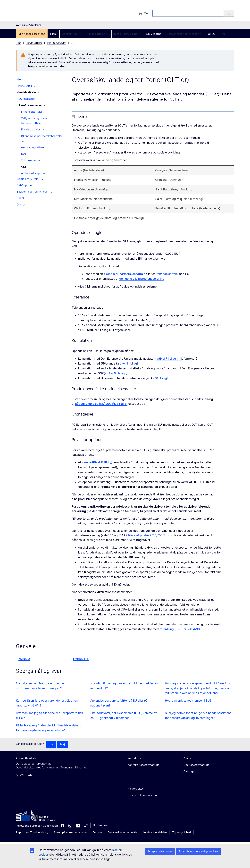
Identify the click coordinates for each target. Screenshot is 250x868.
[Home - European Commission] (40, 817)
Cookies (97, 833)
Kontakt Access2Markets (143, 765)
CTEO (212, 34)
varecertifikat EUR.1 (95, 462)
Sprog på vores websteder (70, 833)
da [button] (143, 13)
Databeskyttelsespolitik (122, 833)
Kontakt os (100, 825)
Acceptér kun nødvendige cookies (198, 851)
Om (225, 34)
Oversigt (189, 772)
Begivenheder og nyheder (185, 34)
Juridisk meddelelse (155, 833)
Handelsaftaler (97, 34)
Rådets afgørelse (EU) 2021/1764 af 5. (101, 404)
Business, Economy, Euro (144, 795)
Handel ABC (71, 34)
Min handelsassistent (32, 34)
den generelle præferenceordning (142, 279)
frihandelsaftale (167, 274)
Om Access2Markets (196, 765)
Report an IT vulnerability (32, 833)
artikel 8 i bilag (127, 363)
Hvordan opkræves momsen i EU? (188, 701)
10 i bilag (161, 378)
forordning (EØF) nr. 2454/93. (180, 629)
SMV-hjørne (154, 34)
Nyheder (24, 659)
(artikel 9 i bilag (114, 373)
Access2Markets (26, 758)
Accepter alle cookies (160, 851)
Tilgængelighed (181, 833)
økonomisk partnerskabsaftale (124, 274)
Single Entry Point (127, 34)
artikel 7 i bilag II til (169, 359)
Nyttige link (81, 659)
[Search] (229, 13)
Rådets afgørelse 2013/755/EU (147, 535)
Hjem (53, 34)
